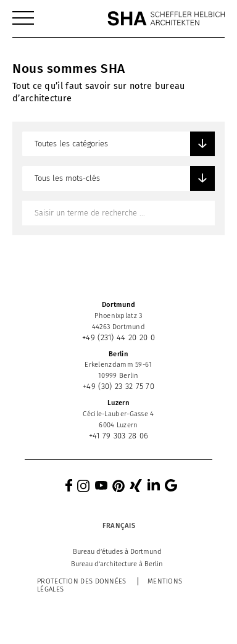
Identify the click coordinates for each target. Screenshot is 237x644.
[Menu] (23, 19)
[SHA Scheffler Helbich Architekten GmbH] (166, 19)
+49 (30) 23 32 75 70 (118, 386)
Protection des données (82, 581)
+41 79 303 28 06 (119, 436)
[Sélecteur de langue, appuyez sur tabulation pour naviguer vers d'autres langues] (118, 525)
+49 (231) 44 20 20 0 (118, 337)
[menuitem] (23, 19)
